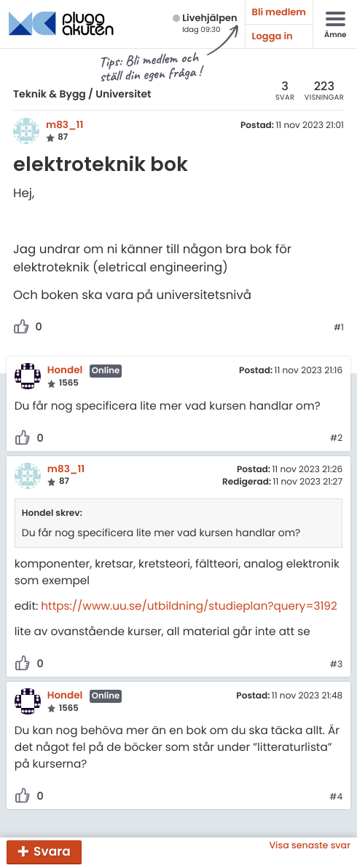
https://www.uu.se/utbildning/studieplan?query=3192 (189, 606)
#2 (336, 439)
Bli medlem (279, 12)
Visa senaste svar (310, 846)
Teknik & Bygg (50, 94)
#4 (336, 797)
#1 (339, 328)
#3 (336, 665)
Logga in (272, 36)
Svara (52, 851)
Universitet (123, 94)
